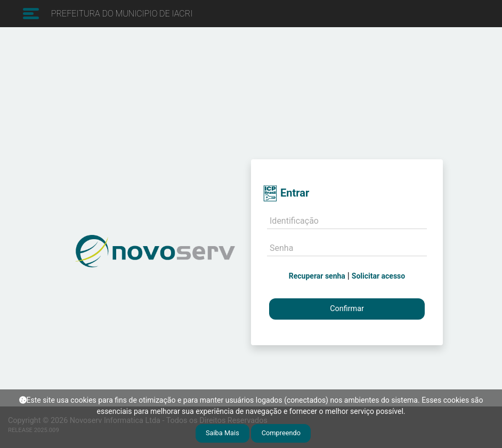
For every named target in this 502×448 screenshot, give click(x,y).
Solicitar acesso (378, 276)
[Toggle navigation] (30, 14)
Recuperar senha (317, 276)
